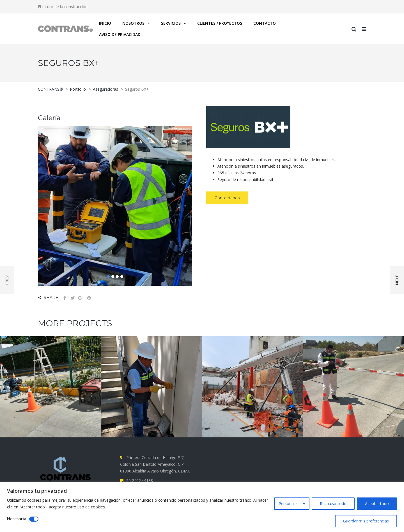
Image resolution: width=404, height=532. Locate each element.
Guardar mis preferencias (366, 521)
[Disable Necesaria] (34, 519)
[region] (202, 507)
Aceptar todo (377, 504)
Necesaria (17, 519)
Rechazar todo (333, 504)
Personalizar (290, 504)
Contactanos (227, 198)
